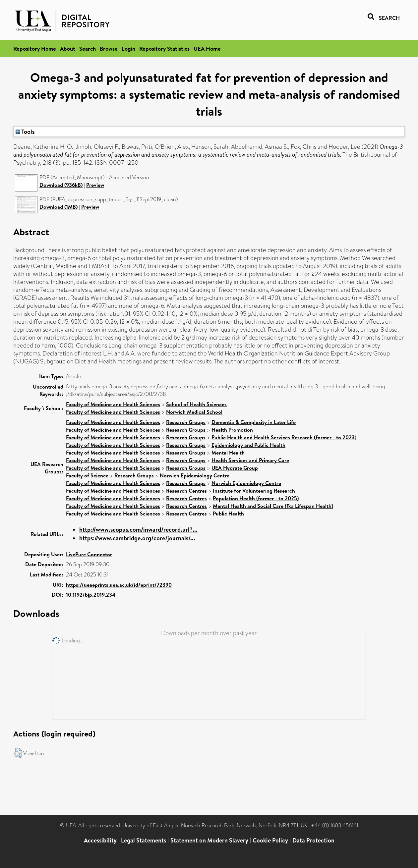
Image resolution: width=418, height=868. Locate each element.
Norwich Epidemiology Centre (195, 475)
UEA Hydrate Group (235, 468)
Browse (109, 49)
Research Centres (186, 491)
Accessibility (100, 840)
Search (88, 49)
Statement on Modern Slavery (209, 840)
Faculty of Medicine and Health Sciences (113, 404)
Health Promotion (232, 430)
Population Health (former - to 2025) (256, 498)
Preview (95, 185)
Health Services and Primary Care (250, 460)
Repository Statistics (164, 49)
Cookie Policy (270, 840)
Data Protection (313, 840)
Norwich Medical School (194, 412)
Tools (25, 132)
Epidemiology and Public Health (248, 445)
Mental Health (228, 453)
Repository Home (35, 49)
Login (128, 49)
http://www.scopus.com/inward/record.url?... (138, 530)
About (68, 49)
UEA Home (207, 49)
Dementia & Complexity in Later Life (254, 422)
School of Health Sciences (196, 404)
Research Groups (186, 422)
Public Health (228, 514)
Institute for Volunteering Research (254, 491)
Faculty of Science (87, 475)
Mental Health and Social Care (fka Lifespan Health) (273, 506)
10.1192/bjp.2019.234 (91, 595)
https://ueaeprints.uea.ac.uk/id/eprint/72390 (119, 585)
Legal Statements (144, 840)
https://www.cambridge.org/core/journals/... (137, 538)
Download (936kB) (61, 185)
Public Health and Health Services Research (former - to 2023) (284, 437)
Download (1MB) (59, 207)
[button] (18, 753)
